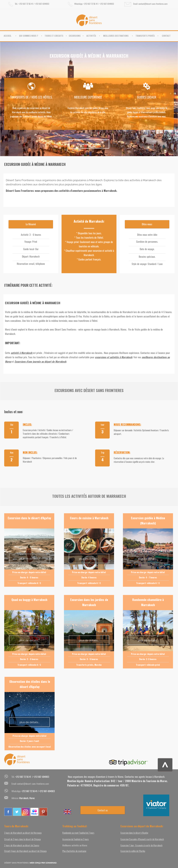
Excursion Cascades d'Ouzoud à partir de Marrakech (142, 839)
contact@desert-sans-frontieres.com (33, 784)
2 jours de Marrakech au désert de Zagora (22, 845)
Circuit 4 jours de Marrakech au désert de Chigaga (25, 851)
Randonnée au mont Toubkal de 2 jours (78, 833)
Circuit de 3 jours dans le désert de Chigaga (22, 839)
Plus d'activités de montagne (74, 851)
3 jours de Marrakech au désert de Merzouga (23, 833)
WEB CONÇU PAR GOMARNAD (43, 863)
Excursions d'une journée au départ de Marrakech (40, 362)
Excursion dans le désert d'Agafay (134, 833)
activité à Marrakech (21, 353)
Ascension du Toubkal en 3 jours (76, 839)
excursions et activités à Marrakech (114, 357)
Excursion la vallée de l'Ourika (133, 851)
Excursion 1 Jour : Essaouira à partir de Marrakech (141, 845)
